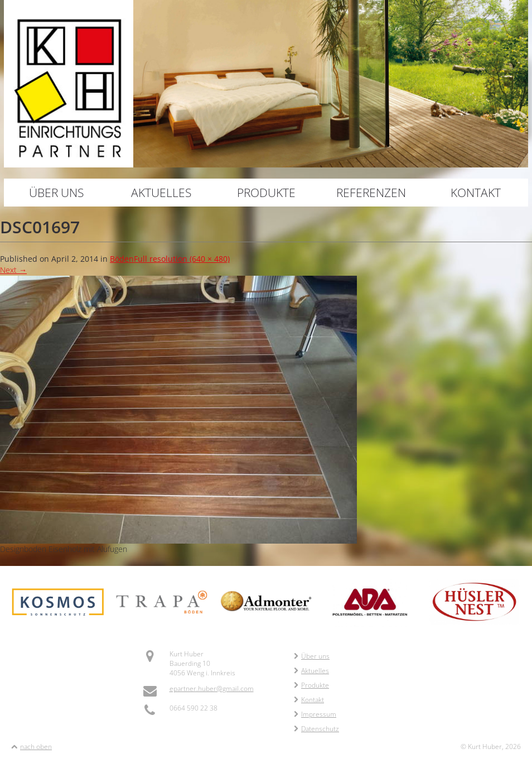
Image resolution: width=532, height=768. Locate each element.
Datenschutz (316, 729)
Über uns (56, 193)
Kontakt (476, 193)
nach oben (36, 747)
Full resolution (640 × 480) (182, 259)
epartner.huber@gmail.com (212, 688)
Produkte (266, 193)
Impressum (315, 714)
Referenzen (371, 193)
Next (13, 270)
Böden (122, 259)
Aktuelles (161, 193)
